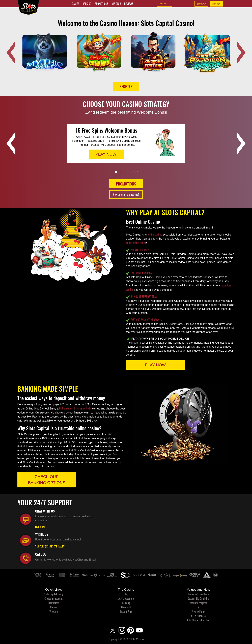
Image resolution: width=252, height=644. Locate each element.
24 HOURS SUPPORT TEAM (144, 297)
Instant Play (126, 612)
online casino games (136, 243)
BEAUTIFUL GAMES (140, 250)
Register (126, 86)
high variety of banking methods (75, 408)
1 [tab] (116, 172)
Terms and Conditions (198, 594)
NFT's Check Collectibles (198, 620)
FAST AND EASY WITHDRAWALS (146, 320)
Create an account (53, 599)
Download (126, 607)
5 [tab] (136, 172)
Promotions (102, 4)
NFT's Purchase (198, 616)
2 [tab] (121, 172)
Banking (87, 4)
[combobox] (164, 4)
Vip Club (116, 4)
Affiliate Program (198, 603)
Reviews (129, 4)
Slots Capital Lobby (54, 594)
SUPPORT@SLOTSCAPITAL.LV (50, 546)
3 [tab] (126, 172)
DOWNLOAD (201, 4)
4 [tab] (131, 172)
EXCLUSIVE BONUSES (141, 273)
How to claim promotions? (126, 195)
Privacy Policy (198, 612)
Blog (126, 594)
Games (76, 4)
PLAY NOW (216, 4)
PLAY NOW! (106, 154)
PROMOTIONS (126, 184)
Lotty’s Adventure (126, 599)
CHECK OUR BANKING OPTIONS (47, 480)
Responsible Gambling (198, 599)
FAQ (198, 607)
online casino (155, 234)
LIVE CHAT (40, 527)
